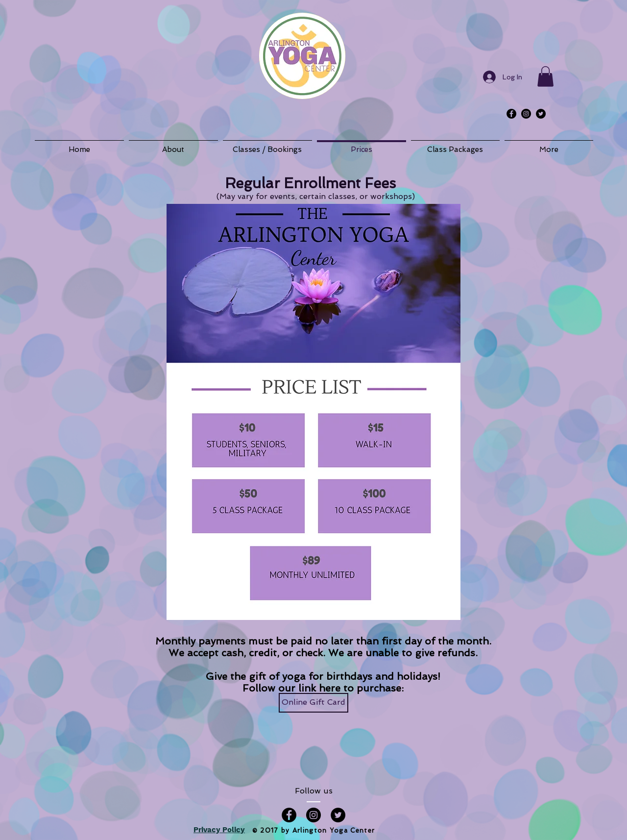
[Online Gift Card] (313, 703)
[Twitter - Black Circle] (541, 114)
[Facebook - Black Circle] (511, 114)
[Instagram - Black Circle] (526, 114)
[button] (545, 76)
